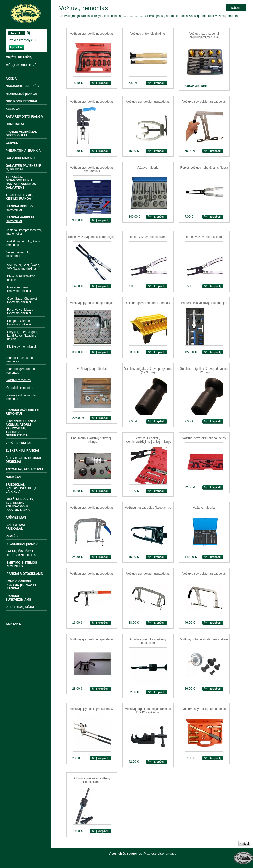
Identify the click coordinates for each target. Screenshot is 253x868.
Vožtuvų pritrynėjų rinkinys (148, 34)
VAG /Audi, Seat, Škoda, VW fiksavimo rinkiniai (24, 267)
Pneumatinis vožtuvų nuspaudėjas (204, 303)
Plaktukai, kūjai (20, 607)
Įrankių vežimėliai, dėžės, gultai (21, 134)
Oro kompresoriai (21, 101)
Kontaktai (15, 624)
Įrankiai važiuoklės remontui (22, 412)
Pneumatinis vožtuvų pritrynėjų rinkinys (92, 440)
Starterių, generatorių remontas (21, 371)
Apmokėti (17, 47)
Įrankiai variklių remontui (20, 219)
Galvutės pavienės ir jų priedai (24, 168)
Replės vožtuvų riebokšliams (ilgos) (204, 168)
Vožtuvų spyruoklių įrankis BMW (92, 709)
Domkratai (15, 124)
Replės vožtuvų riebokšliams (148, 237)
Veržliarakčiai (18, 443)
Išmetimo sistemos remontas (21, 564)
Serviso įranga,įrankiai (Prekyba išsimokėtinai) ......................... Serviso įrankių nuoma (118, 16)
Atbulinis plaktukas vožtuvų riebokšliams (148, 641)
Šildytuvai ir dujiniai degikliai (23, 460)
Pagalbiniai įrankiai (23, 544)
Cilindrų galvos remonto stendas (148, 303)
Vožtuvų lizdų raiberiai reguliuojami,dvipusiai (204, 35)
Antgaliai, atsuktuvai (24, 469)
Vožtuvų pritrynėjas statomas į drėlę (204, 639)
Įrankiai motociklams (24, 574)
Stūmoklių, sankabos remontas (20, 360)
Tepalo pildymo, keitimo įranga (19, 197)
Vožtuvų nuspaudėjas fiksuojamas (148, 508)
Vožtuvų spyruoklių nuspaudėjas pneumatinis (92, 169)
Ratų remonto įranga (24, 117)
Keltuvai (13, 109)
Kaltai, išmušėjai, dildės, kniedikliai (21, 553)
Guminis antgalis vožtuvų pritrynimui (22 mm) (204, 371)
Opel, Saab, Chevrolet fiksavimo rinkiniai (22, 300)
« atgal (244, 844)
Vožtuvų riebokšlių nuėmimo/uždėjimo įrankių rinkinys (148, 440)
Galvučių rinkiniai (21, 158)
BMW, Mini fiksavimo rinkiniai (21, 278)
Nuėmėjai (13, 477)
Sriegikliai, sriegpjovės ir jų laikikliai (21, 488)
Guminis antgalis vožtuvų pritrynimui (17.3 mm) (148, 371)
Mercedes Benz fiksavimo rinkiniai (19, 289)
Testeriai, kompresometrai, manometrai (24, 232)
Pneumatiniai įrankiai (24, 151)
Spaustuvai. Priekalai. (16, 527)
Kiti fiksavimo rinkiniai (22, 347)
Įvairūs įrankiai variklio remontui (21, 397)
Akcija (11, 79)
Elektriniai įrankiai (22, 451)
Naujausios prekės (22, 86)
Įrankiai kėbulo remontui (19, 208)
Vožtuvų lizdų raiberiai (92, 369)
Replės (12, 536)
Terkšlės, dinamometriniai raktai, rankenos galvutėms (21, 182)
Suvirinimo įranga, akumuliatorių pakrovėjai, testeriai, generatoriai (21, 428)
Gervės (12, 143)
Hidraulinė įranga (21, 94)
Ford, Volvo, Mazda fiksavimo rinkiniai (20, 311)
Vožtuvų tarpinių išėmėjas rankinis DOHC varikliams (148, 711)
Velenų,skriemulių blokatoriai (18, 254)
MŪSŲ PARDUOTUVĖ (21, 65)
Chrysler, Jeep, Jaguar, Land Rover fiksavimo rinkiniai (23, 336)
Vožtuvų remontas (18, 380)
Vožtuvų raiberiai (148, 168)
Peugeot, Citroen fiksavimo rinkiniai (19, 323)
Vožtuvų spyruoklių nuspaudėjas (92, 34)
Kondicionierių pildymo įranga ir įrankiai (21, 585)
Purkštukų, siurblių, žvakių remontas (24, 243)
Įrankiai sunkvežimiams (18, 598)
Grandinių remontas (20, 388)
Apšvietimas (16, 518)
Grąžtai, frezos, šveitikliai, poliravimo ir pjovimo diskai (20, 505)
